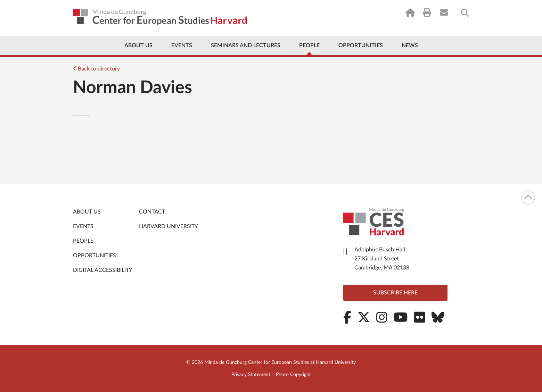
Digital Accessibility (103, 270)
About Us (138, 45)
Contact (152, 212)
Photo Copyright (293, 375)
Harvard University (169, 226)
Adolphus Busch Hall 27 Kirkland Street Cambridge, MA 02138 (382, 259)
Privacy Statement (251, 375)
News (410, 45)
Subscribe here (395, 293)
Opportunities (361, 45)
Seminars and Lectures (246, 45)
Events (182, 45)
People (309, 45)
